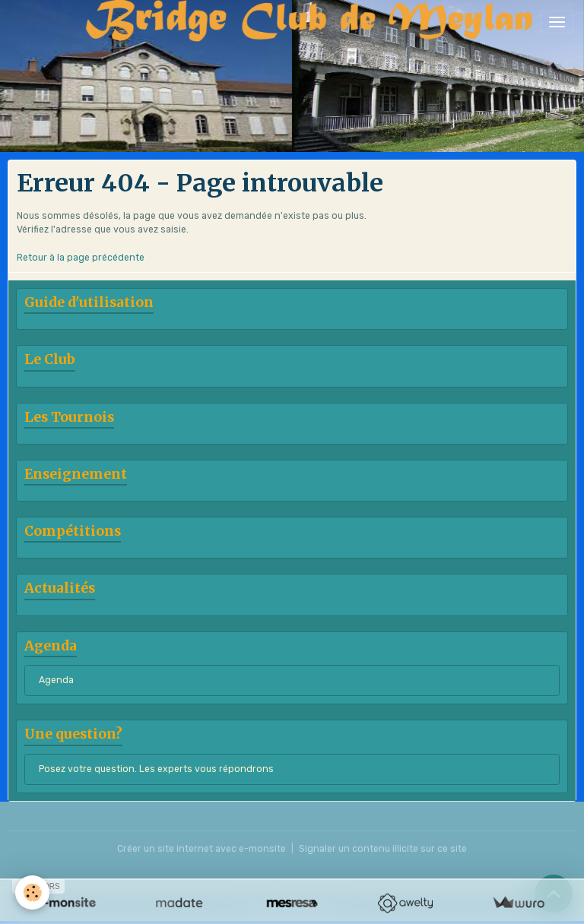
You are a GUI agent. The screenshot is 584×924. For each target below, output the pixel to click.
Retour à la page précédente (81, 258)
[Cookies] (32, 892)
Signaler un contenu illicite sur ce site (383, 849)
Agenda (56, 680)
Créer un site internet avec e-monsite (202, 849)
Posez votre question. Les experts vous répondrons (156, 769)
